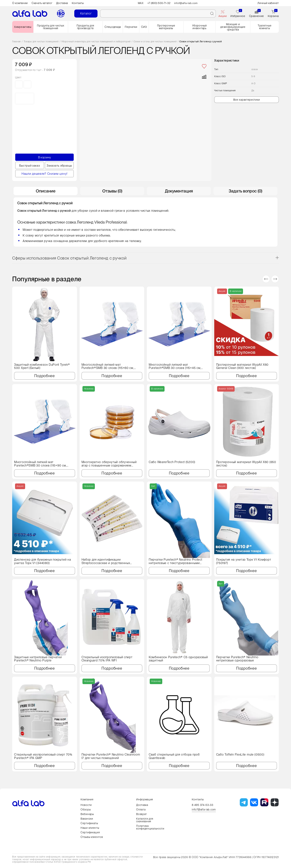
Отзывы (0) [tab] (112, 191)
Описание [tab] (46, 191)
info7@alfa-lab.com (204, 810)
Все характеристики (247, 100)
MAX (140, 3)
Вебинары (87, 814)
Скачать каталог (42, 3)
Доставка (62, 3)
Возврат (142, 814)
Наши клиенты (90, 828)
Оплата (141, 809)
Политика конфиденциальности (150, 827)
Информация (145, 799)
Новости (86, 805)
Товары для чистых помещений (41, 42)
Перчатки (131, 27)
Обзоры (86, 809)
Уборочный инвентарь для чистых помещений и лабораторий (96, 42)
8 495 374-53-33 (203, 805)
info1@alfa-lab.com (187, 3)
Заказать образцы (59, 165)
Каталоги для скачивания (145, 820)
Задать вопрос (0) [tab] (245, 191)
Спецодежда (113, 27)
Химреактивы (23, 27)
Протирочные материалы (166, 27)
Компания (87, 799)
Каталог (86, 13)
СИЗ (144, 27)
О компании (20, 3)
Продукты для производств (85, 27)
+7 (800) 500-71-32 (159, 3)
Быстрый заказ (30, 165)
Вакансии (87, 819)
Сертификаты (89, 823)
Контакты (78, 3)
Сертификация (90, 832)
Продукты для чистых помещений (51, 27)
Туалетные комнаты (265, 27)
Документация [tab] (179, 191)
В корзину (45, 157)
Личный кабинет (268, 3)
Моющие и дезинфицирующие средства (233, 27)
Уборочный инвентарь (199, 27)
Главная (16, 42)
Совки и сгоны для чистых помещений (155, 42)
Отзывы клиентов (92, 837)
